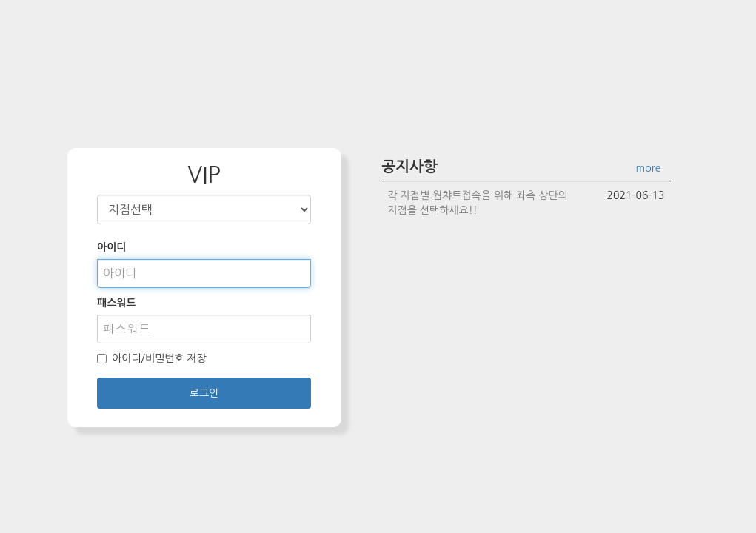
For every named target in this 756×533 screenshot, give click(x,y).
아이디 (111, 247)
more (649, 168)
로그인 (204, 393)
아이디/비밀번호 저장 (152, 358)
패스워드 (117, 303)
